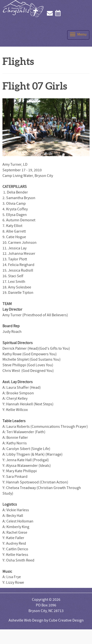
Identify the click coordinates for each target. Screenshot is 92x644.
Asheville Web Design (26, 620)
